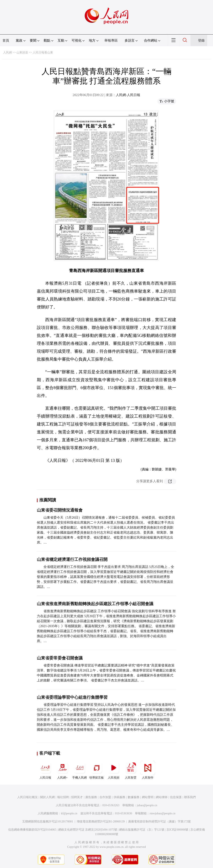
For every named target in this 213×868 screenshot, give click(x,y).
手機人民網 (79, 770)
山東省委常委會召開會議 (60, 658)
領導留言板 (97, 770)
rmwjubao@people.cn (162, 813)
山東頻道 (22, 53)
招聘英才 (77, 797)
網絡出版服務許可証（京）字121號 (142, 830)
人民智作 (148, 770)
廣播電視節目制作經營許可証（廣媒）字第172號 (159, 822)
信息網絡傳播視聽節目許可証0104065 (32, 830)
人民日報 (45, 770)
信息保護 (176, 797)
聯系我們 (190, 797)
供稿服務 (119, 797)
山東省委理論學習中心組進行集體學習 (72, 697)
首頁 (6, 40)
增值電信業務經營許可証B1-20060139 (101, 822)
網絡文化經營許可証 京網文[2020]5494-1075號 (88, 830)
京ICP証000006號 (177, 830)
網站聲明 (148, 797)
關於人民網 (47, 797)
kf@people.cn (69, 813)
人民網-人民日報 (128, 95)
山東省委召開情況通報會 (60, 510)
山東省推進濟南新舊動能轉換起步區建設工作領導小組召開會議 (95, 604)
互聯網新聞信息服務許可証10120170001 (48, 822)
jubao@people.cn (147, 805)
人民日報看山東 (43, 53)
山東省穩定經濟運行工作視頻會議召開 (72, 559)
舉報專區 (111, 40)
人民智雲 (131, 770)
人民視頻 (114, 770)
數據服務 (134, 797)
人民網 (7, 53)
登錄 (201, 40)
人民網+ (62, 770)
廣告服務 (91, 797)
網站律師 (162, 797)
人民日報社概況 (27, 797)
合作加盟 (105, 797)
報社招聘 (63, 797)
